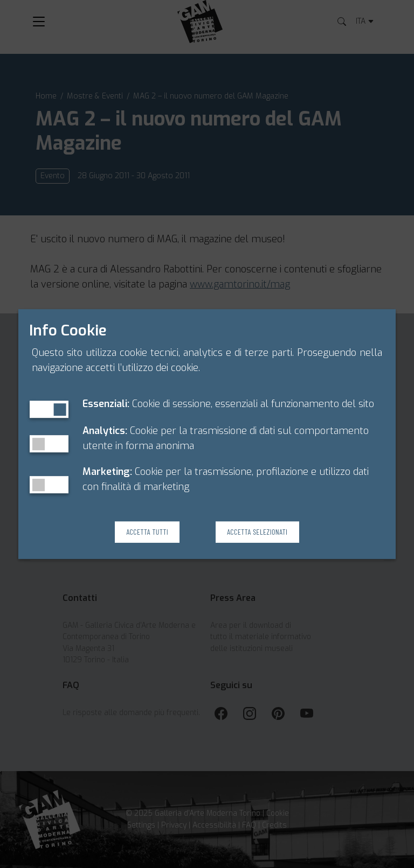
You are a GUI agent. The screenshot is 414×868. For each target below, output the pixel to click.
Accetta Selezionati (257, 532)
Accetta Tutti (147, 532)
